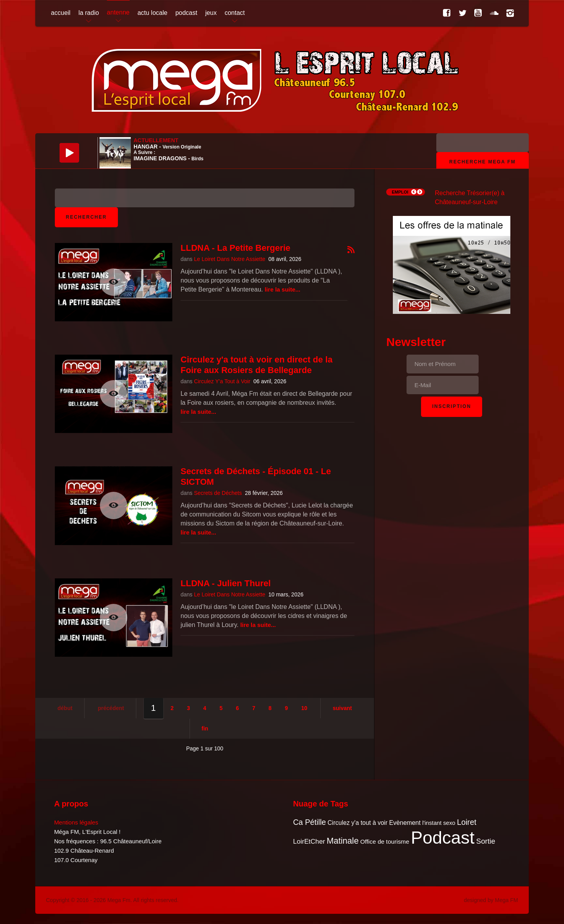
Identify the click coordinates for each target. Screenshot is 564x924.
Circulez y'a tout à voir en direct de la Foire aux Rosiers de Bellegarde (257, 365)
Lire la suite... (283, 289)
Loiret (467, 822)
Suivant (342, 708)
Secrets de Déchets (218, 493)
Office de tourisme (385, 842)
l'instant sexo (439, 823)
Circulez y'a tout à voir (357, 823)
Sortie (486, 841)
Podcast (443, 838)
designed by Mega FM (491, 900)
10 (304, 708)
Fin (205, 728)
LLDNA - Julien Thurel (226, 583)
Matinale (343, 841)
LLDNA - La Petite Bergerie (235, 248)
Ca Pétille (309, 822)
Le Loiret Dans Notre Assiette (230, 259)
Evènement (405, 823)
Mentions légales (76, 822)
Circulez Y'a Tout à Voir (222, 381)
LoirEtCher (309, 842)
